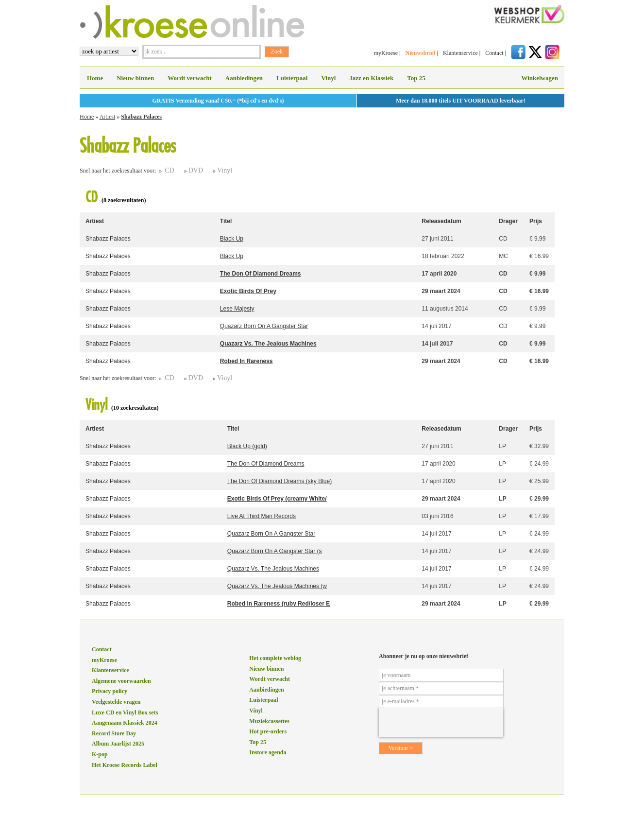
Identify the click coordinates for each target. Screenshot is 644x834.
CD (169, 170)
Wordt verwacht (190, 78)
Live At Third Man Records (262, 516)
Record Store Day (114, 733)
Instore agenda (268, 752)
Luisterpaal (292, 78)
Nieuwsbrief (420, 53)
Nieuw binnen (135, 78)
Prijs (536, 221)
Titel (226, 221)
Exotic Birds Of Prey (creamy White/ (277, 499)
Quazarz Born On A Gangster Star (264, 326)
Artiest (108, 117)
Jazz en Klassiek (371, 78)
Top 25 (416, 78)
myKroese (386, 53)
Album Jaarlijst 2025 (118, 744)
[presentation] (441, 723)
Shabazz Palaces (141, 117)
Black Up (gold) (247, 446)
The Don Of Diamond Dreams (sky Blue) (280, 481)
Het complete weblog (275, 658)
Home (95, 78)
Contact (494, 53)
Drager (508, 221)
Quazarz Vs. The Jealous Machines (268, 344)
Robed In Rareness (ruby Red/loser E (279, 604)
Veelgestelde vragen (116, 702)
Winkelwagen (540, 78)
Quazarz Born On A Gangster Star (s (275, 551)
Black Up (232, 239)
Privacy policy (110, 691)
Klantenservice (460, 53)
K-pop (100, 754)
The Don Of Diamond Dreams (261, 274)
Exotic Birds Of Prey (248, 291)
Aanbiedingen (244, 78)
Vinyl (328, 78)
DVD (196, 170)
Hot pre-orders (268, 731)
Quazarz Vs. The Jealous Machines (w (277, 586)
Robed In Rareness (246, 361)
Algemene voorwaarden (121, 681)
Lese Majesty (237, 309)
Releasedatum (441, 221)
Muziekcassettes (269, 721)
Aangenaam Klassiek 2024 (125, 723)
